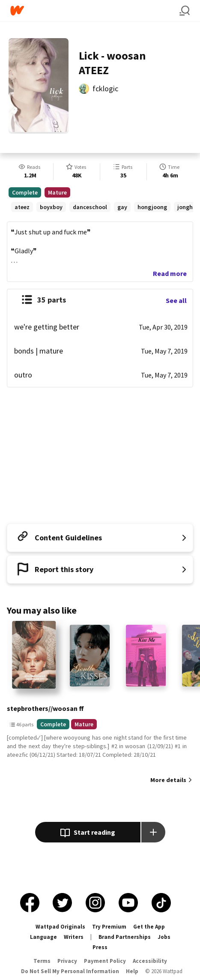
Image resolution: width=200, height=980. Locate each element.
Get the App (149, 927)
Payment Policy (105, 961)
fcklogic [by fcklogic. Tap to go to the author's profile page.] (105, 88)
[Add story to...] (153, 832)
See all (176, 300)
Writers (74, 937)
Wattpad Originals (60, 927)
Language (43, 937)
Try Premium (109, 927)
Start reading (88, 833)
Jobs (164, 937)
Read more (170, 273)
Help (132, 971)
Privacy (67, 961)
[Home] (95, 10)
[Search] (185, 11)
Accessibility (150, 961)
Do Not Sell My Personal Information (70, 971)
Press (100, 947)
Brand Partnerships (125, 937)
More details (168, 780)
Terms (42, 961)
